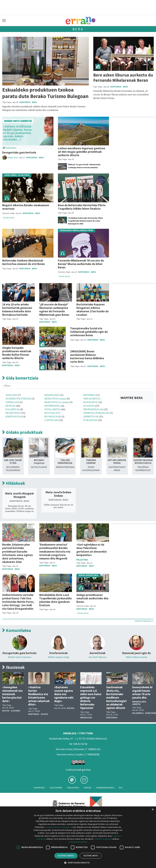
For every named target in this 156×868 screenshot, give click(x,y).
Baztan (6, 711)
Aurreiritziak (97, 653)
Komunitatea (17, 630)
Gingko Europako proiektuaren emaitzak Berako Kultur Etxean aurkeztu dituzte (17, 353)
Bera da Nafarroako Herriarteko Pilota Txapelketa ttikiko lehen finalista (82, 207)
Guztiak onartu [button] (66, 856)
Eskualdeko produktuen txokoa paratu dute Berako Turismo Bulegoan (45, 93)
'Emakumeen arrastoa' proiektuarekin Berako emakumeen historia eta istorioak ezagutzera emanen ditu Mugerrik (55, 551)
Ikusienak (13, 667)
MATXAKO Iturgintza (39, 461)
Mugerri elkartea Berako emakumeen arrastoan (26, 207)
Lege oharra (56, 788)
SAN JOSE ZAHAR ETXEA (13, 461)
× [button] (153, 810)
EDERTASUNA (13, 417)
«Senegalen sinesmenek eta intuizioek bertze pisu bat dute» (12, 694)
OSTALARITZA (52, 409)
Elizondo (16, 711)
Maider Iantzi (13, 158)
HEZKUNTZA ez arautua (57, 402)
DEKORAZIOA (52, 395)
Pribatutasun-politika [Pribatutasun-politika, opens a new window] (78, 842)
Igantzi (44, 714)
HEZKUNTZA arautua (55, 399)
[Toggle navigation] (4, 20)
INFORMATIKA (52, 406)
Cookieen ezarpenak (103, 839)
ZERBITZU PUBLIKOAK (96, 413)
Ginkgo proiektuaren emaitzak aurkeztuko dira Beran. (92, 598)
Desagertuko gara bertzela (19, 152)
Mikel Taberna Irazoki (137, 657)
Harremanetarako (105, 788)
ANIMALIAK (12, 402)
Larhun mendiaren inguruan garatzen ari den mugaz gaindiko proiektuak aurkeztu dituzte (82, 152)
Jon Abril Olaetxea (97, 657)
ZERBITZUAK (91, 417)
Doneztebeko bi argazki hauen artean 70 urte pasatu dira (142, 692)
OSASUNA (89, 406)
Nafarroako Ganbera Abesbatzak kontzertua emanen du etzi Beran (24, 262)
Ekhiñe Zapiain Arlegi (59, 657)
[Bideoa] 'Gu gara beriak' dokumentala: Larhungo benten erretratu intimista (84, 166)
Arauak (88, 788)
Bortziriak (25, 102)
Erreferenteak (59, 653)
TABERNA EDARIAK (91, 461)
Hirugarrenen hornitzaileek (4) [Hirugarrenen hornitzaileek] (59, 827)
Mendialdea (86, 718)
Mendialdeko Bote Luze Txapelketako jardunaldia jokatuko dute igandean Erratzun (55, 600)
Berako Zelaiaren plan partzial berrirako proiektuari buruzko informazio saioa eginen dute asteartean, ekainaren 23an (18, 553)
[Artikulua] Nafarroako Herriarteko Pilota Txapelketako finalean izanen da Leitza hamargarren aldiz (86, 221)
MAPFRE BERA (132, 398)
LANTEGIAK (51, 420)
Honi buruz (39, 788)
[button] (78, 863)
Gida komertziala (20, 378)
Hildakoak (14, 483)
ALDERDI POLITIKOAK (18, 399)
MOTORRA (89, 395)
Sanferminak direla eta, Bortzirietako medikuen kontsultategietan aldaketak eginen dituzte (116, 698)
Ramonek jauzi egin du (137, 653)
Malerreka (138, 713)
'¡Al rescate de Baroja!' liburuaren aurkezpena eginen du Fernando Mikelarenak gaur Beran (54, 310)
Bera (78, 29)
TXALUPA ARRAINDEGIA (65, 461)
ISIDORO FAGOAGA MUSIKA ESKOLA (143, 461)
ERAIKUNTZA (13, 413)
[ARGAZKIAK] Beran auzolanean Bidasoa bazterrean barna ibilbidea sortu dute (87, 356)
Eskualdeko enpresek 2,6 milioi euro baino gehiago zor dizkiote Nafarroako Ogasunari (91, 698)
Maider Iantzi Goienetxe (19, 657)
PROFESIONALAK (93, 409)
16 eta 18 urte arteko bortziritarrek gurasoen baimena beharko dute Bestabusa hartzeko (17, 310)
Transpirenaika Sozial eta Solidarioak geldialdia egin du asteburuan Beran (89, 332)
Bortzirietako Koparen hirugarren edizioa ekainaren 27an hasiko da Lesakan (92, 310)
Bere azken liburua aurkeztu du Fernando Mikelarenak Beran (123, 78)
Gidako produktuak (22, 432)
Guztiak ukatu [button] (91, 856)
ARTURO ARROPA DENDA (117, 461)
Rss (121, 788)
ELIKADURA (90, 420)
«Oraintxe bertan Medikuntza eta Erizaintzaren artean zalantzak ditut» (39, 696)
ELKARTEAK (12, 409)
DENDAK (10, 406)
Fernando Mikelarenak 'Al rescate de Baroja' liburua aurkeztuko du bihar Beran (81, 264)
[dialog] (78, 837)
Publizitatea (73, 788)
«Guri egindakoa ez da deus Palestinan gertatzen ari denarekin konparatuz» (92, 550)
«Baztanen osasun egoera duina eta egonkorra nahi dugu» (64, 694)
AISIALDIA (11, 395)
